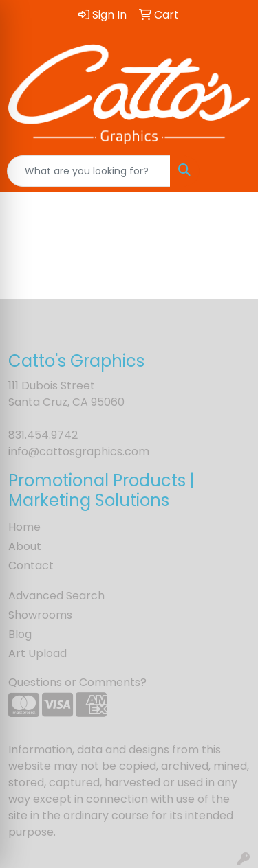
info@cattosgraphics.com (79, 452)
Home (24, 527)
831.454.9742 (43, 435)
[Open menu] (230, 171)
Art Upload (37, 653)
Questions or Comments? (77, 682)
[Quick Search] (89, 171)
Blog (20, 634)
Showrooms (40, 615)
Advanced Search (56, 596)
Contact (31, 566)
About (25, 546)
